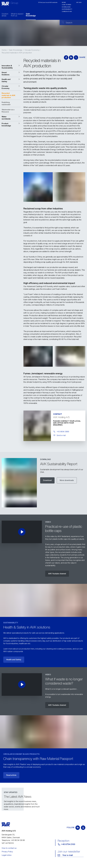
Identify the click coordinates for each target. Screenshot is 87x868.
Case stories (66, 5)
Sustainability (67, 9)
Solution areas (5, 15)
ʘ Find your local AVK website (48, 2)
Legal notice (7, 855)
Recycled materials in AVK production (17, 53)
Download (47, 480)
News (64, 2)
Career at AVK (67, 11)
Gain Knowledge (31, 15)
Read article (11, 775)
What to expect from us (17, 15)
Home (4, 50)
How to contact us (9, 848)
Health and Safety (14, 660)
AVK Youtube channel (57, 574)
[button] (11, 67)
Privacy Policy (7, 852)
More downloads (67, 480)
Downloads (66, 7)
